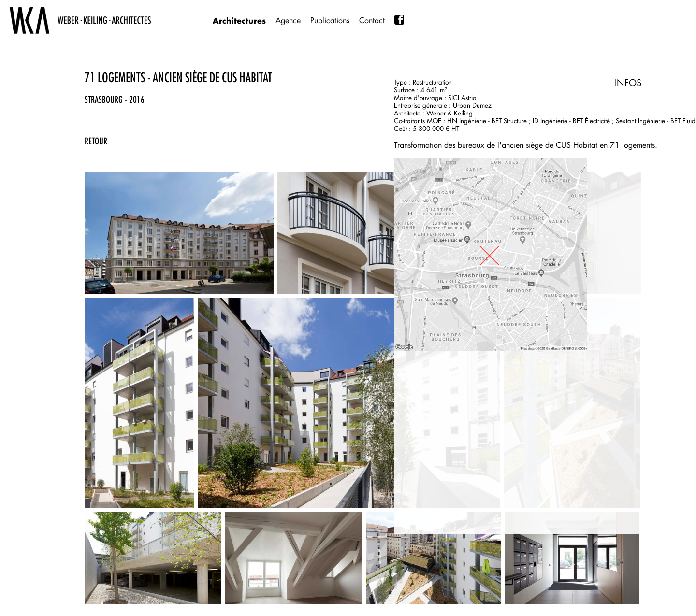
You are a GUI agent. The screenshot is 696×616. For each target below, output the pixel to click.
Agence (288, 21)
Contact (372, 21)
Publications (330, 21)
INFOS (628, 83)
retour (96, 141)
